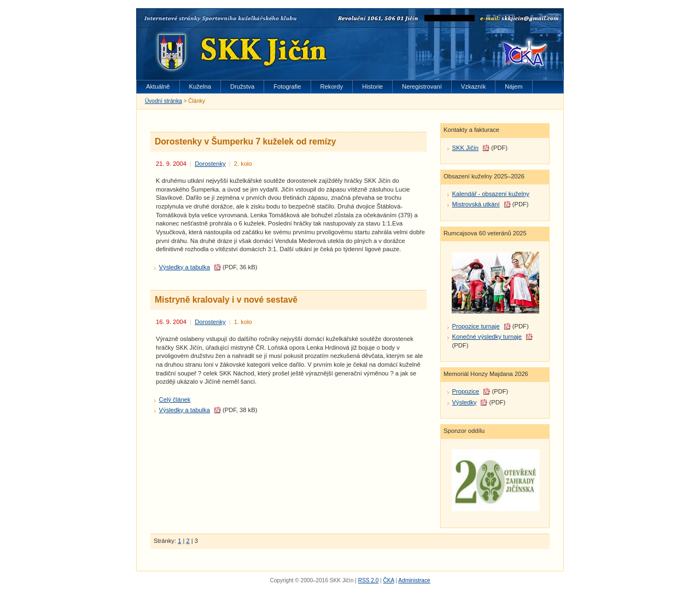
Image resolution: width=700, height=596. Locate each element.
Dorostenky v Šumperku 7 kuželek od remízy (246, 141)
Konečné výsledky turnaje (487, 337)
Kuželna (200, 86)
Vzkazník (473, 86)
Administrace (414, 580)
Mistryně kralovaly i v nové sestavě (226, 300)
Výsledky (465, 402)
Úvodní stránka (164, 101)
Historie (372, 86)
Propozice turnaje (476, 326)
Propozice (466, 391)
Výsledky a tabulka (185, 267)
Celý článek (175, 400)
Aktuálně (158, 86)
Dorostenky (210, 164)
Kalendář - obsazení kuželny (491, 194)
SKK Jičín (466, 148)
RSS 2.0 (369, 580)
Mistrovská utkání (476, 204)
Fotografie (287, 86)
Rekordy (332, 86)
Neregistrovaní (422, 86)
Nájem (514, 86)
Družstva (242, 86)
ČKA (388, 580)
